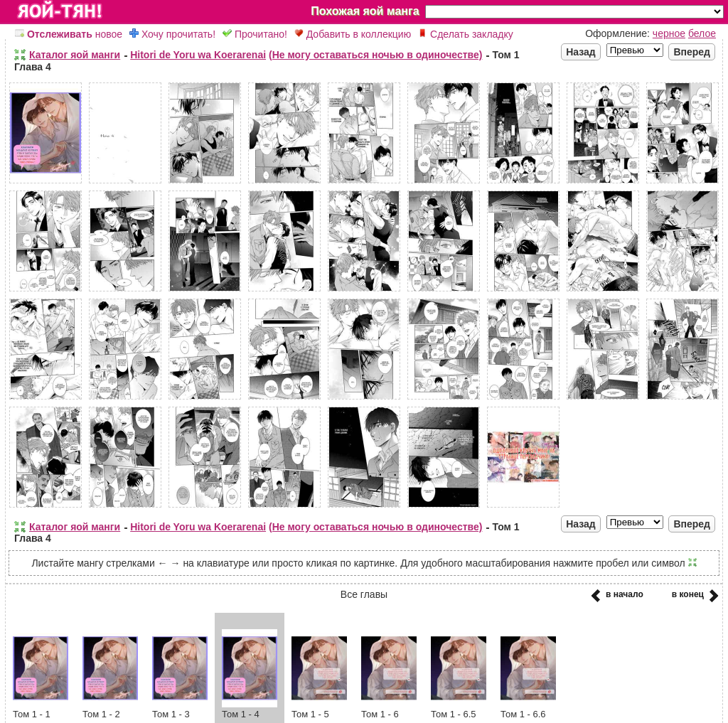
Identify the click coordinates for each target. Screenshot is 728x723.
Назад (581, 52)
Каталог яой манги (75, 55)
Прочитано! (255, 34)
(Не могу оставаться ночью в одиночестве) (376, 55)
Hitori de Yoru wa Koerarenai (198, 55)
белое (702, 33)
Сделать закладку (466, 34)
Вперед (692, 52)
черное (669, 33)
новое (69, 34)
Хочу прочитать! (172, 34)
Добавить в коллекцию (353, 34)
